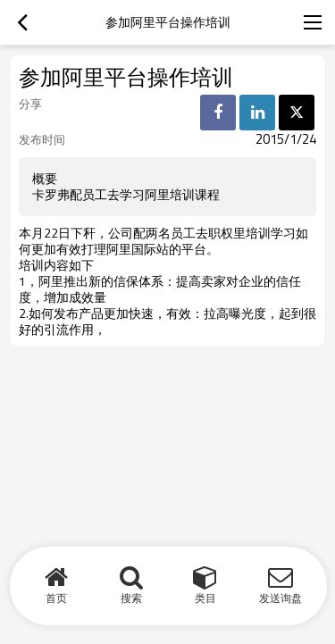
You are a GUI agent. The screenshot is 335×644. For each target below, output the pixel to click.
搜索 (131, 598)
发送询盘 (281, 598)
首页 (56, 598)
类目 (205, 598)
